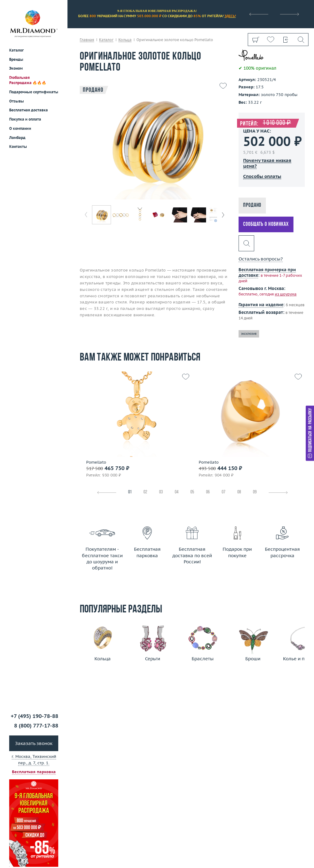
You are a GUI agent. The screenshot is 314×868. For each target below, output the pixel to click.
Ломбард (17, 138)
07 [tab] (224, 492)
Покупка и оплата (25, 119)
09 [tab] (255, 492)
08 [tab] (239, 492)
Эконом (16, 68)
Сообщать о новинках (266, 224)
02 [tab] (145, 492)
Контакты (18, 147)
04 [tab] (177, 492)
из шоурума (286, 294)
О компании (20, 128)
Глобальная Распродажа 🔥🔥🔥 (28, 80)
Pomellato (96, 462)
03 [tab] (161, 492)
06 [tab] (208, 492)
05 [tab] (192, 492)
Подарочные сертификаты (34, 92)
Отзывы (17, 101)
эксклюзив (249, 334)
